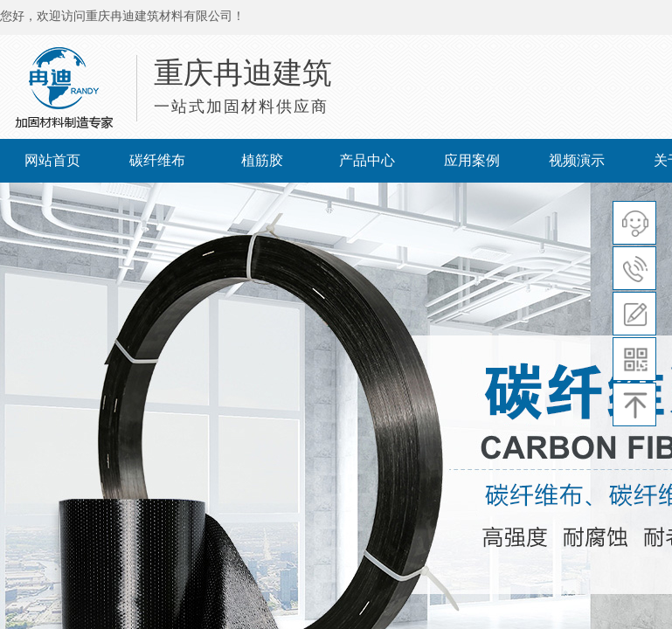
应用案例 (472, 160)
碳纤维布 (157, 160)
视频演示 (577, 160)
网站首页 (52, 160)
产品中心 (367, 160)
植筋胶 (262, 160)
